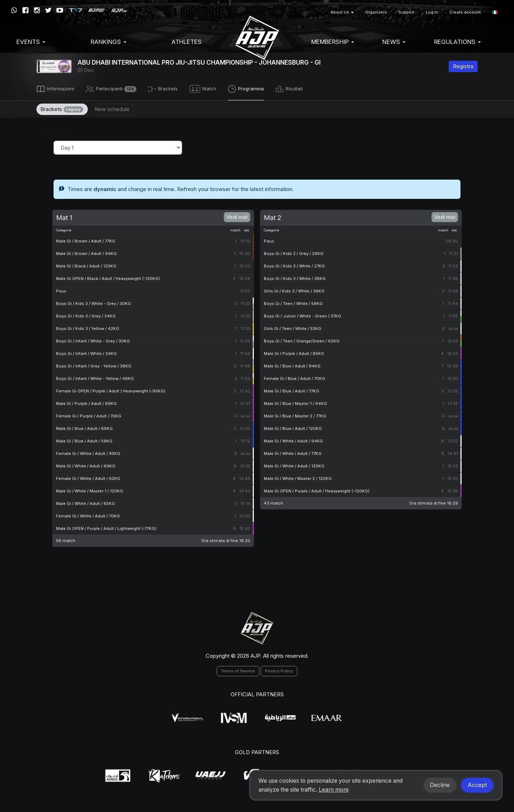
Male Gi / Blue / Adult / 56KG (84, 440)
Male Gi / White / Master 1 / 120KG (90, 490)
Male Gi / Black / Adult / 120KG (86, 265)
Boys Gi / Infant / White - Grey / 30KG (93, 340)
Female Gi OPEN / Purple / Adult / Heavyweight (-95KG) (111, 390)
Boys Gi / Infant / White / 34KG (86, 352)
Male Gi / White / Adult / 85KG (85, 502)
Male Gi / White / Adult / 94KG (293, 440)
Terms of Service (238, 670)
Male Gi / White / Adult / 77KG (293, 452)
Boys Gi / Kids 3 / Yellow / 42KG (88, 327)
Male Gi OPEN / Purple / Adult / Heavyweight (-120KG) (317, 490)
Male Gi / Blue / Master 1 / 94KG (295, 402)
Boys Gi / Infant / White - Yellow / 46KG (95, 377)
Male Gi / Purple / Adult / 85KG (294, 352)
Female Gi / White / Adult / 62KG (88, 477)
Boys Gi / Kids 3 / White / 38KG (295, 277)
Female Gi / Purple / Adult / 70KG (89, 415)
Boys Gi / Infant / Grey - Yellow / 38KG (94, 365)
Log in (432, 12)
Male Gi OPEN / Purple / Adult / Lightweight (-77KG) (106, 527)
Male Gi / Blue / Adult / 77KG (291, 390)
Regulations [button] (457, 42)
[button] (495, 12)
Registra (463, 66)
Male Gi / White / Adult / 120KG (294, 465)
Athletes (187, 42)
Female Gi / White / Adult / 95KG (88, 452)
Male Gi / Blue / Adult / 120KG (293, 427)
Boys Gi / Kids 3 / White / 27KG (294, 265)
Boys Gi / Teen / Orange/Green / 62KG (302, 340)
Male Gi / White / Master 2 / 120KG (298, 477)
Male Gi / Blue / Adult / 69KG (84, 427)
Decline (440, 785)
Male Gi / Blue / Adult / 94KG (292, 365)
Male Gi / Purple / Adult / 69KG (86, 402)
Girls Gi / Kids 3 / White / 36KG (294, 290)
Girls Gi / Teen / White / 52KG (293, 327)
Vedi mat (237, 215)
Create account (465, 12)
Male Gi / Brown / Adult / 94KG (86, 252)
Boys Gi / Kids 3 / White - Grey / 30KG (94, 302)
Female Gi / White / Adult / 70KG (88, 515)
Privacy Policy (279, 670)
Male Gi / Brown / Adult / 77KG (86, 240)
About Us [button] (342, 12)
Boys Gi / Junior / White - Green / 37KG (303, 315)
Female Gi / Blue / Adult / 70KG (294, 377)
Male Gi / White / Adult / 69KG (86, 465)
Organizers (376, 12)
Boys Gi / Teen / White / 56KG (293, 302)
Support (406, 12)
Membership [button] (333, 42)
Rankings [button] (109, 42)
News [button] (394, 42)
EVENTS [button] (31, 42)
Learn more (334, 790)
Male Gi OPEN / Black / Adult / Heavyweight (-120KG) (108, 277)
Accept (477, 785)
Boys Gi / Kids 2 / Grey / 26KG (294, 252)
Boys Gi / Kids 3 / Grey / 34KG (86, 315)
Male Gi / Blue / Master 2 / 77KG (295, 415)
